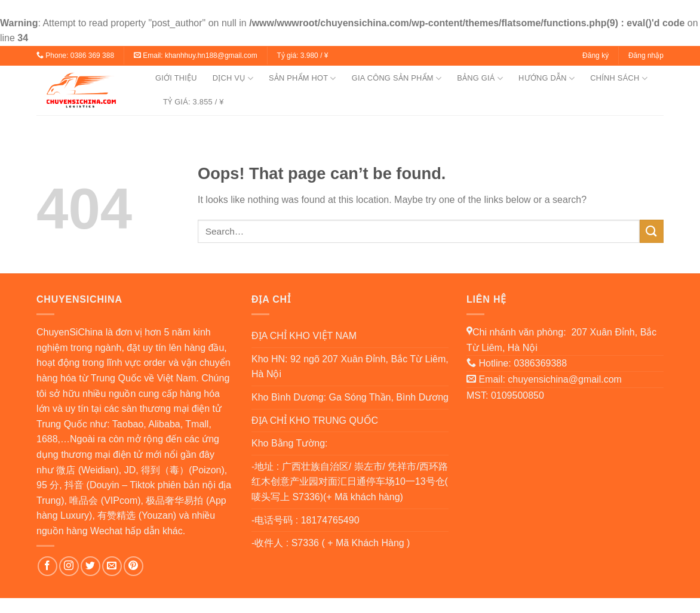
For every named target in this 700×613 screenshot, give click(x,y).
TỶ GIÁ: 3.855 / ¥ (194, 102)
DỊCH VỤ (233, 78)
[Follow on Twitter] (90, 566)
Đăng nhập (646, 56)
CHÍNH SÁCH (619, 78)
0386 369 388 (92, 56)
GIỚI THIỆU (176, 78)
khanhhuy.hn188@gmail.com (211, 56)
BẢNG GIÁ (480, 78)
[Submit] (652, 231)
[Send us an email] (112, 566)
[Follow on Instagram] (69, 566)
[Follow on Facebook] (47, 566)
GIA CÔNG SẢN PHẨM (397, 78)
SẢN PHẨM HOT (303, 78)
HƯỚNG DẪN (547, 78)
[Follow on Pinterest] (133, 566)
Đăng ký (595, 56)
